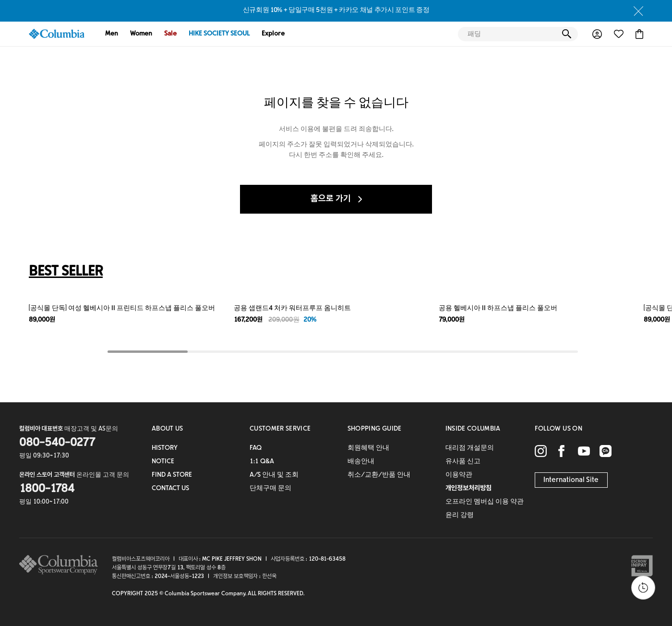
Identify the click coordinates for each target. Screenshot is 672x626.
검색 (566, 34)
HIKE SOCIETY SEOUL (219, 34)
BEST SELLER (66, 272)
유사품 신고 (463, 462)
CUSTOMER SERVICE (280, 429)
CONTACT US (170, 489)
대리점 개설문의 (470, 448)
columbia (61, 565)
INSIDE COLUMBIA (473, 429)
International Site (571, 480)
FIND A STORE (172, 475)
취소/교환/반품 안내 (379, 475)
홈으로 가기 (336, 199)
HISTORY (165, 448)
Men (112, 34)
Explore (273, 34)
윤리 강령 (460, 516)
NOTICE (163, 462)
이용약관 (459, 475)
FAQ (256, 448)
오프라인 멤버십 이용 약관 (485, 502)
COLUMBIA (57, 34)
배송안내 (361, 462)
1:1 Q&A (262, 462)
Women (141, 34)
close (638, 11)
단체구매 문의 (270, 489)
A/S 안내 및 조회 (274, 475)
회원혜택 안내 (368, 448)
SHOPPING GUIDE (375, 429)
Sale (170, 34)
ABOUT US (168, 429)
